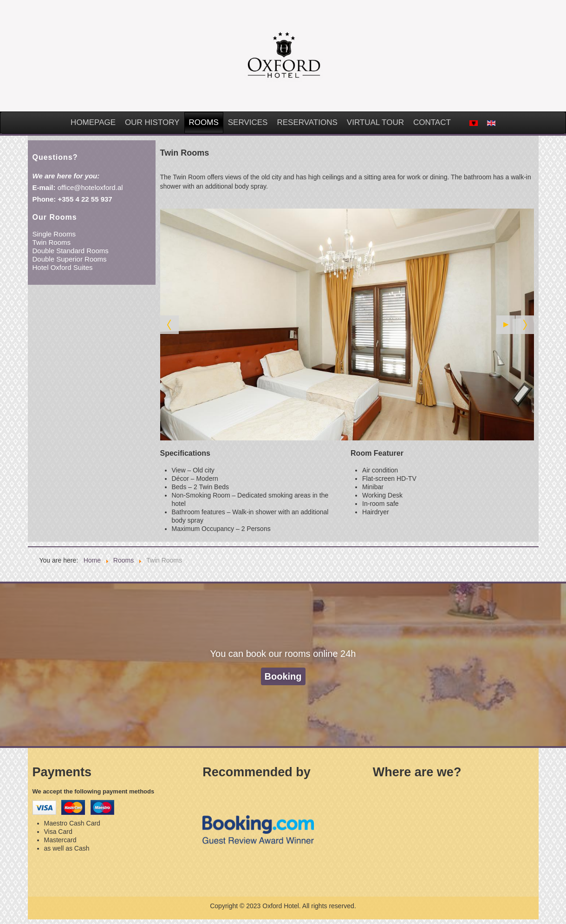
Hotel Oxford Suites (63, 267)
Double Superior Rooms (70, 259)
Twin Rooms (52, 242)
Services (248, 122)
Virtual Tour (375, 122)
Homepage (93, 122)
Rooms (204, 122)
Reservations (307, 122)
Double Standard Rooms (71, 251)
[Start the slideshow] (506, 325)
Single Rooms (54, 234)
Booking (283, 676)
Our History (152, 122)
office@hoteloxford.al (90, 187)
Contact (432, 122)
